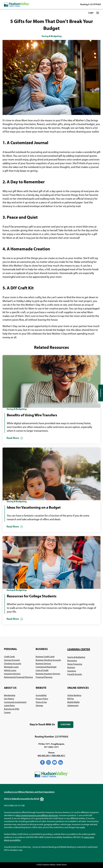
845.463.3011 (44, 756)
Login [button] (91, 13)
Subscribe (67, 726)
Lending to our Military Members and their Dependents (29, 792)
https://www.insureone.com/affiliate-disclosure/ (37, 816)
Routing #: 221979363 (91, 5)
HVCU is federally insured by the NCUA (22, 799)
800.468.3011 (59, 756)
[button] (98, 13)
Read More (13, 438)
